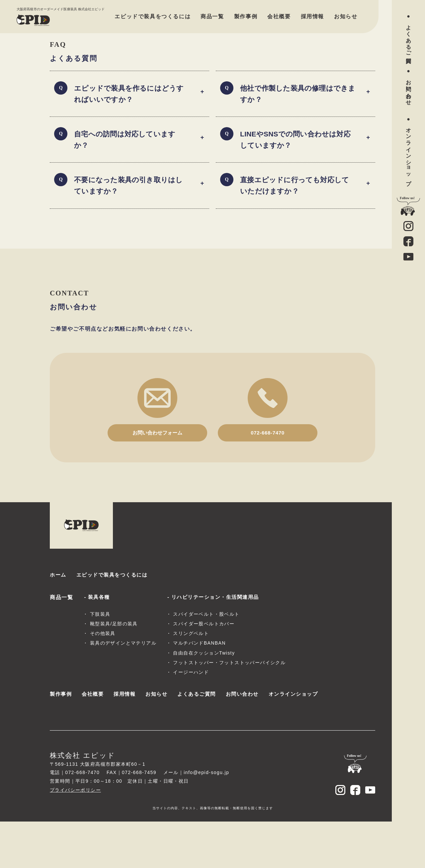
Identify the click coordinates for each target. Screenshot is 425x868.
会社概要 (279, 16)
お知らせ (346, 16)
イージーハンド (191, 718)
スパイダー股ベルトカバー (204, 670)
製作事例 (246, 16)
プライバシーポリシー (75, 836)
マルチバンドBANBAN (199, 689)
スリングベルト (191, 679)
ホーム (59, 615)
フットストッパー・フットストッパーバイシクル (229, 708)
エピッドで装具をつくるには (153, 16)
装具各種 (100, 638)
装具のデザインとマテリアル (123, 689)
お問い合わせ (409, 89)
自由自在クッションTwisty (204, 698)
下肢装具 (100, 660)
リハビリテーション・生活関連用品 (218, 638)
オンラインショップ (409, 153)
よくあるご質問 (409, 38)
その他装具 (103, 679)
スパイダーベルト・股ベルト (206, 660)
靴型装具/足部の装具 (114, 670)
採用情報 (312, 16)
